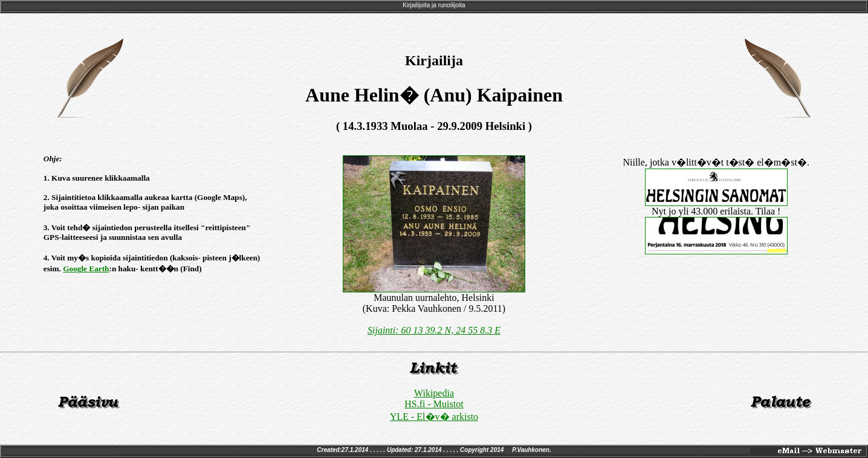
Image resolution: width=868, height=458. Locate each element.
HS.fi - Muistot (434, 404)
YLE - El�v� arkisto (434, 417)
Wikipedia (434, 393)
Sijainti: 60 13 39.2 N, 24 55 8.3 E (434, 330)
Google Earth (86, 269)
